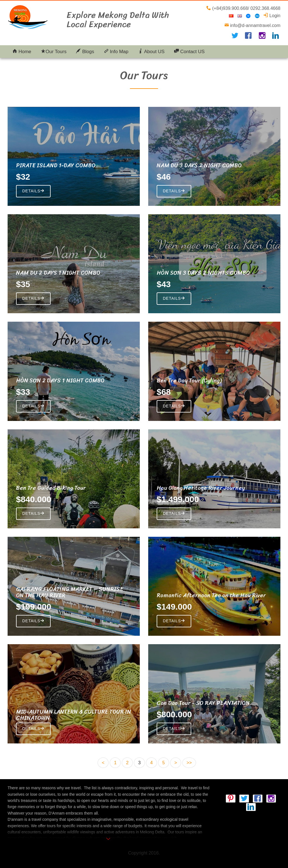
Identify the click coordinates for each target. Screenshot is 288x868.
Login (272, 16)
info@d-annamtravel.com (255, 25)
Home (22, 51)
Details (33, 191)
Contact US (189, 51)
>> (189, 763)
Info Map (116, 51)
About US (151, 51)
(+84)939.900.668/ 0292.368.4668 (246, 8)
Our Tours (54, 51)
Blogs (85, 51)
